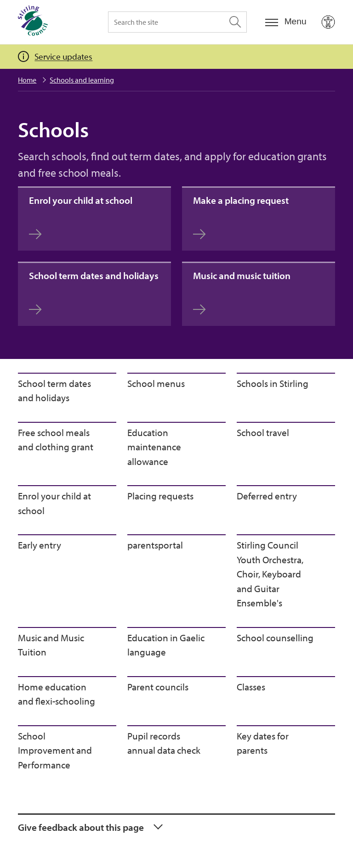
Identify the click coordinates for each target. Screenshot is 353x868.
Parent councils (158, 687)
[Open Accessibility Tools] (328, 22)
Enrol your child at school (81, 217)
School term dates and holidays (94, 292)
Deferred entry (267, 496)
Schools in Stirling (273, 383)
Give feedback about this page (81, 827)
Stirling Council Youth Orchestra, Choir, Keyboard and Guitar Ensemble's (270, 574)
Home (27, 80)
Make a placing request (241, 217)
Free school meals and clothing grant (56, 440)
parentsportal (155, 545)
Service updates (63, 56)
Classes (251, 687)
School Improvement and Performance (55, 750)
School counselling (275, 638)
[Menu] (286, 22)
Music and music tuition (242, 292)
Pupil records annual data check (164, 743)
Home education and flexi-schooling (57, 694)
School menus (156, 383)
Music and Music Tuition (51, 645)
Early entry (40, 545)
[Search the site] (177, 22)
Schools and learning (82, 80)
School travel (263, 432)
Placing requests (160, 496)
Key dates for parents (263, 743)
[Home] (33, 22)
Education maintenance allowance (154, 447)
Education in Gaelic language (166, 645)
